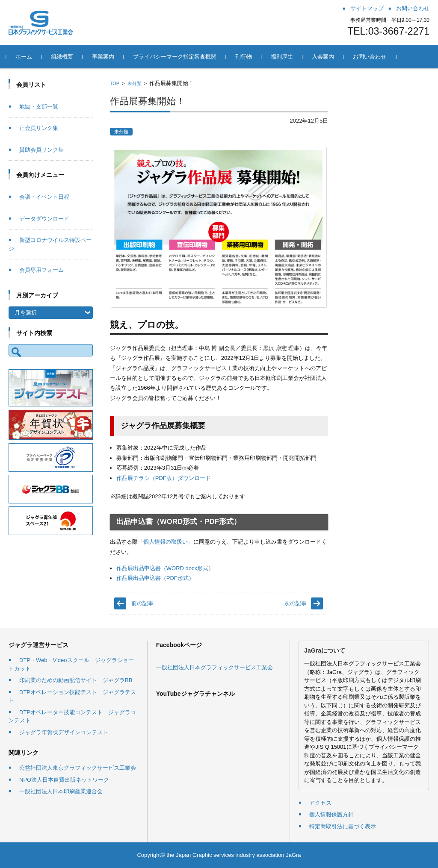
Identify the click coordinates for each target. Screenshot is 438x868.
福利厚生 (284, 57)
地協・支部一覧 (39, 107)
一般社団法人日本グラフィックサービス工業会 (215, 667)
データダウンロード (44, 219)
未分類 (135, 83)
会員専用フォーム (41, 270)
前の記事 (142, 603)
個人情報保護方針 (331, 814)
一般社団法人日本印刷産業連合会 (61, 791)
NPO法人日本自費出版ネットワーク (64, 780)
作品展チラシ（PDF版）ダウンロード (164, 478)
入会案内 (326, 57)
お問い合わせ (372, 57)
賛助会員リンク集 (41, 150)
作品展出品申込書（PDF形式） (155, 578)
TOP (115, 83)
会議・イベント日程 (44, 197)
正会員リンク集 (39, 128)
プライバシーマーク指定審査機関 (177, 57)
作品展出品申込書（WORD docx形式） (165, 568)
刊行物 (246, 57)
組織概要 (65, 57)
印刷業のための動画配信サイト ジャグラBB (76, 680)
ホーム (26, 57)
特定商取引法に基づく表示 (343, 826)
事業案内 (106, 57)
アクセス (320, 803)
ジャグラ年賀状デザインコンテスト (64, 732)
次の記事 (296, 603)
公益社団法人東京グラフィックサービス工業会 (78, 768)
